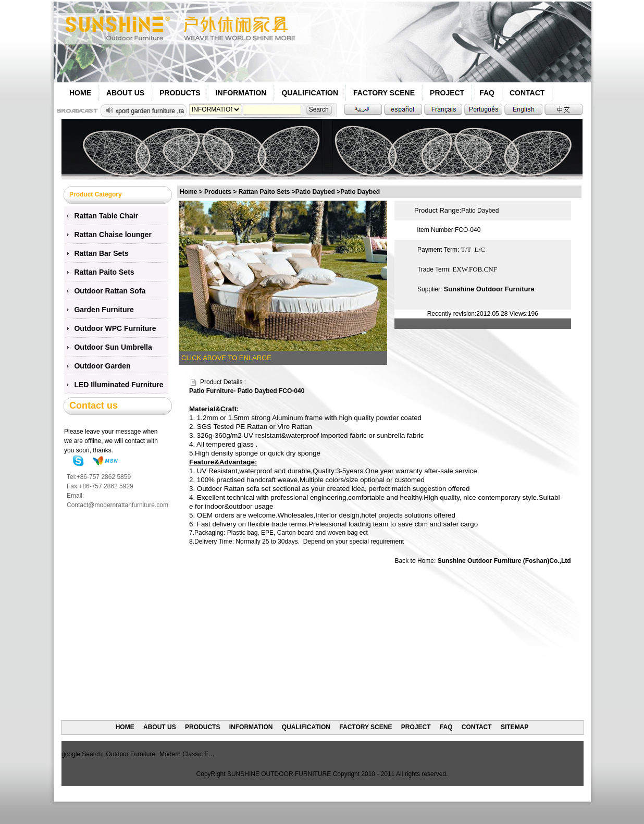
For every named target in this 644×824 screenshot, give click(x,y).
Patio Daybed (360, 192)
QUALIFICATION (310, 93)
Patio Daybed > (318, 192)
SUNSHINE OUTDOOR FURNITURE (279, 774)
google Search (82, 754)
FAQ (487, 93)
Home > (191, 192)
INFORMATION (241, 93)
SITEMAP (515, 727)
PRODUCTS (180, 93)
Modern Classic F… (187, 754)
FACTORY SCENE (384, 93)
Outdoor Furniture (131, 754)
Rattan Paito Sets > (267, 192)
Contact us (94, 405)
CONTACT (527, 93)
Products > (221, 192)
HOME (80, 93)
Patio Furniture (211, 391)
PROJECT (447, 93)
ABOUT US (125, 93)
